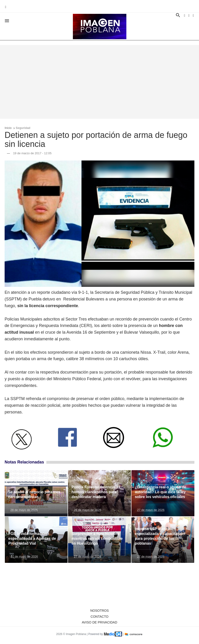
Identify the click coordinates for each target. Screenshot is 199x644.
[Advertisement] (99, 82)
